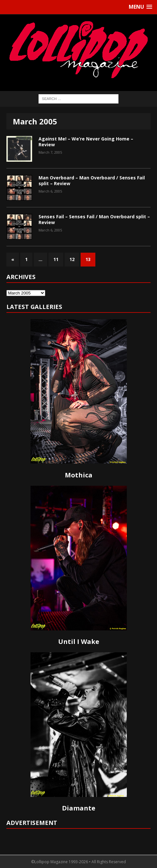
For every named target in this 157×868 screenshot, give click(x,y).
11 (56, 259)
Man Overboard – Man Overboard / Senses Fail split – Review (92, 181)
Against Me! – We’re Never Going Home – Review (86, 142)
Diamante (79, 808)
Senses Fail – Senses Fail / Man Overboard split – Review (94, 219)
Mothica (79, 475)
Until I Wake (79, 642)
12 (72, 259)
